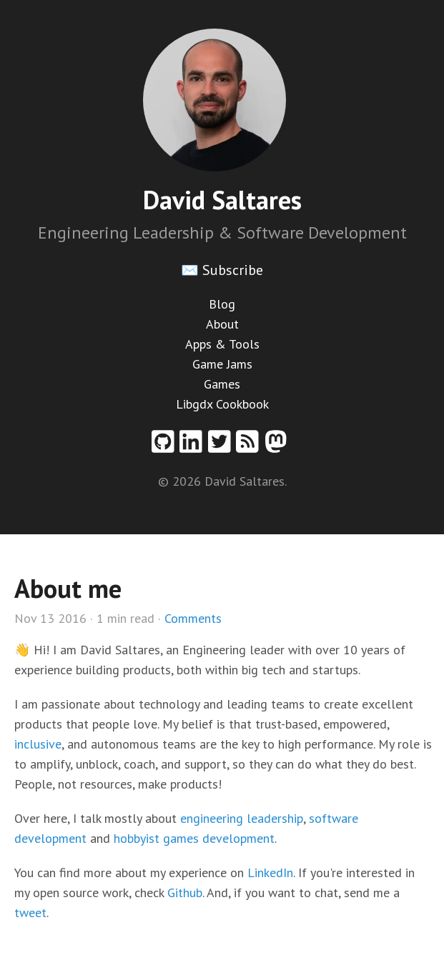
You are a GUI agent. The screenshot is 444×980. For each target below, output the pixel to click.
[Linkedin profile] (194, 447)
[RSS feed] (250, 447)
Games (222, 384)
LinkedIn (270, 872)
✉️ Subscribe (222, 270)
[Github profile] (166, 447)
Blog (222, 304)
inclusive (38, 744)
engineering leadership (242, 818)
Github (185, 892)
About (222, 324)
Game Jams (222, 364)
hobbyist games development (194, 838)
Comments (193, 618)
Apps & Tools (222, 344)
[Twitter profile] (222, 447)
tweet (30, 912)
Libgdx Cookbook (222, 404)
